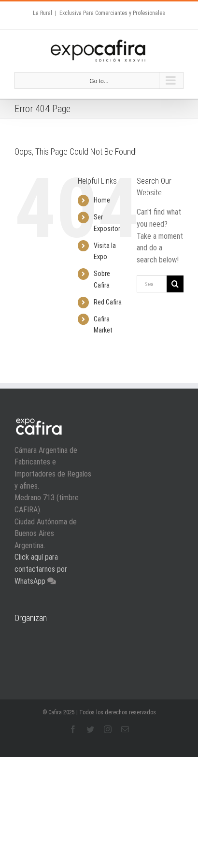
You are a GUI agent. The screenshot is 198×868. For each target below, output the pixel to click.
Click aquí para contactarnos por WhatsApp (41, 569)
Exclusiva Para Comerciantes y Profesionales (112, 13)
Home (102, 200)
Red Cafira (108, 302)
